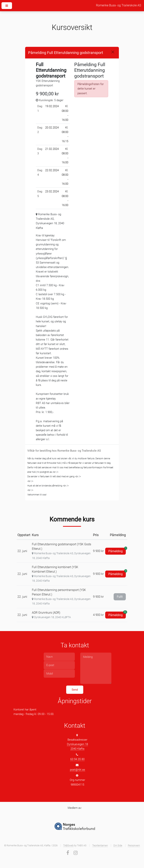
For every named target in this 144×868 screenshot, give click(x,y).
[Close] (113, 52)
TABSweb (68, 845)
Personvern (134, 845)
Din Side (118, 845)
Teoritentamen (100, 845)
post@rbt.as (78, 770)
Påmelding (117, 550)
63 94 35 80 (77, 759)
